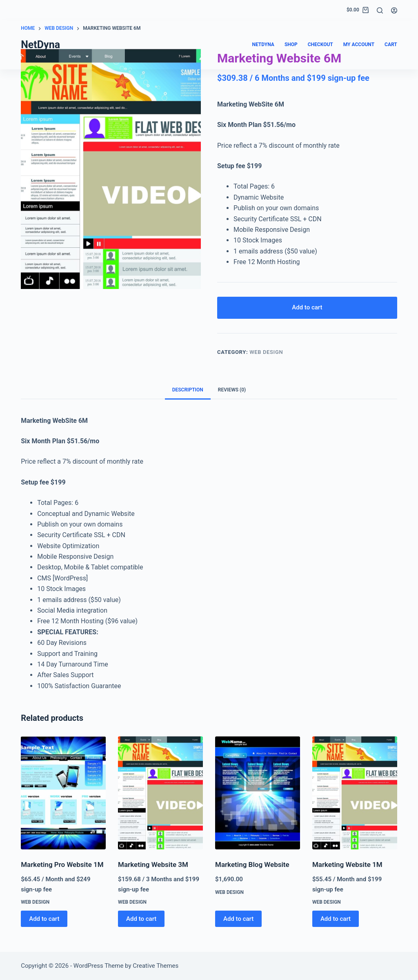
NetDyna (40, 45)
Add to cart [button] (44, 919)
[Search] (380, 10)
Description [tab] (188, 390)
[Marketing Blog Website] (258, 793)
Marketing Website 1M (347, 865)
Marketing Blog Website (252, 865)
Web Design (266, 352)
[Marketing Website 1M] (355, 793)
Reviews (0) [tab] (232, 390)
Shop (291, 44)
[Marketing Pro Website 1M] (63, 793)
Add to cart (307, 308)
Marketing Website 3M (153, 865)
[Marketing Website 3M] (160, 793)
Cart (391, 44)
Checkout (320, 44)
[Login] (394, 10)
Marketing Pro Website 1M (62, 865)
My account (359, 44)
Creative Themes (156, 966)
